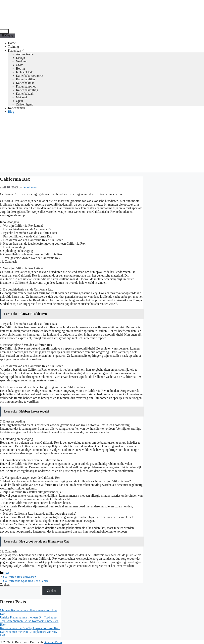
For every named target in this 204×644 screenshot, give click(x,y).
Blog (11, 112)
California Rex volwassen (20, 577)
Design (20, 58)
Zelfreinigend (25, 104)
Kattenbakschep (26, 86)
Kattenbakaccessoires (30, 76)
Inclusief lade (25, 72)
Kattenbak (16, 51)
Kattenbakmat (25, 83)
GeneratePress (53, 642)
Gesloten (22, 61)
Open (19, 101)
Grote (20, 65)
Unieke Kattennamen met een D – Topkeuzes (29, 617)
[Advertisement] (102, 145)
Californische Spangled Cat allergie (26, 581)
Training (13, 47)
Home (12, 43)
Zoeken (5, 584)
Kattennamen (16, 108)
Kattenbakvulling (27, 90)
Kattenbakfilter (26, 79)
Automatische (25, 54)
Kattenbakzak (25, 94)
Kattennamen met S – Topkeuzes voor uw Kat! (30, 628)
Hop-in (20, 68)
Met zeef (22, 97)
